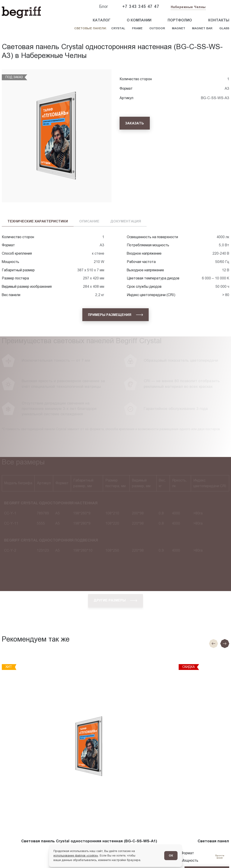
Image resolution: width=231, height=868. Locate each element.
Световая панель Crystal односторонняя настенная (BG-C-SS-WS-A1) (89, 841)
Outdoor (157, 28)
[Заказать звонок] (219, 7)
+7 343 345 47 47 (141, 7)
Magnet (179, 28)
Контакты (219, 20)
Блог (104, 7)
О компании (139, 20)
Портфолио (180, 20)
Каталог (102, 20)
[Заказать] (135, 123)
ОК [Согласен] (171, 855)
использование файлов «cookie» (76, 855)
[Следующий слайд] (225, 644)
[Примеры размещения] (115, 315)
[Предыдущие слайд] (213, 644)
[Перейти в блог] (220, 857)
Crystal (118, 28)
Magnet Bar (202, 28)
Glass (224, 28)
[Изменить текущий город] (188, 7)
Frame (137, 28)
